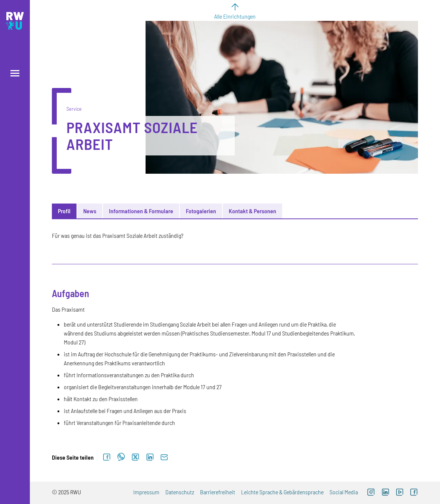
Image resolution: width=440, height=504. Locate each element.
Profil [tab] (64, 211)
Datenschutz (180, 492)
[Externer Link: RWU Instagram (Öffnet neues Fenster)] (371, 493)
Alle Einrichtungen (235, 16)
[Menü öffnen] (15, 73)
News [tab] (90, 211)
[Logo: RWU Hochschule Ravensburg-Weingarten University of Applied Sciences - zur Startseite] (15, 21)
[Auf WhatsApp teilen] (121, 457)
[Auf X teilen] (135, 457)
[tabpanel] (235, 329)
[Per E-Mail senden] (164, 457)
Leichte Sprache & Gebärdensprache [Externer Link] (282, 492)
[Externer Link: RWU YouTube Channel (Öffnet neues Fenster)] (400, 493)
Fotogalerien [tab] (201, 211)
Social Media (344, 492)
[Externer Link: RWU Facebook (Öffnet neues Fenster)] (414, 493)
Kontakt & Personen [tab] (252, 211)
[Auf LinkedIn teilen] (150, 457)
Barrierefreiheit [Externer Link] (218, 492)
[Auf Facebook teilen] (107, 457)
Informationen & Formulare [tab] (141, 211)
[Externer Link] (385, 493)
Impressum (146, 492)
